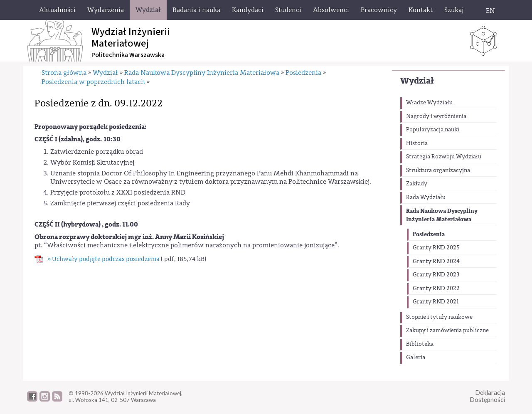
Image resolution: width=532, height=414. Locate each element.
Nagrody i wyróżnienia (436, 116)
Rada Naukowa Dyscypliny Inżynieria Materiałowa (442, 215)
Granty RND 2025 (436, 248)
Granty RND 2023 (436, 275)
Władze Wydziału (429, 103)
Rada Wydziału (426, 197)
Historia (417, 143)
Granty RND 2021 (436, 302)
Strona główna (64, 73)
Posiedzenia (429, 234)
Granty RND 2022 (436, 288)
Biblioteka (420, 344)
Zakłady (417, 184)
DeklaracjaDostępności (487, 396)
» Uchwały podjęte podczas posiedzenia (103, 259)
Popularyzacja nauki (433, 130)
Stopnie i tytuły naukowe (439, 317)
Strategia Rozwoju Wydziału (444, 157)
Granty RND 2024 (436, 261)
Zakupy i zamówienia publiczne (447, 330)
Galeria (416, 357)
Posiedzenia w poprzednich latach (93, 82)
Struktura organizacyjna (438, 170)
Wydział (417, 81)
